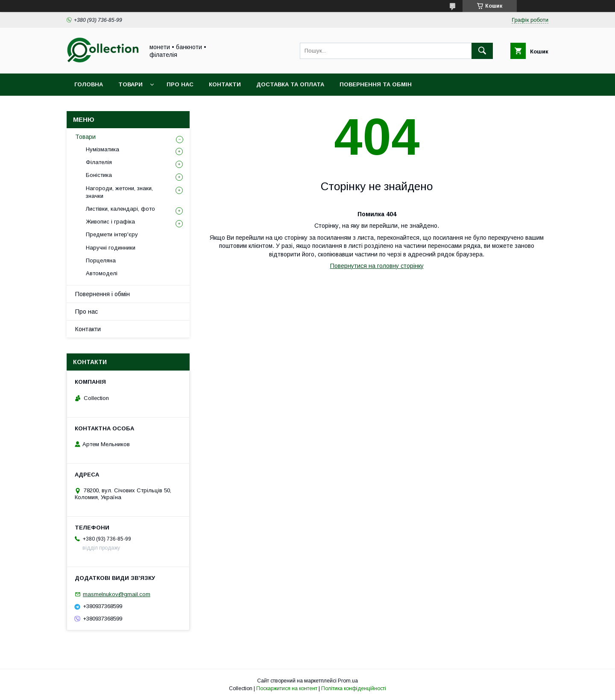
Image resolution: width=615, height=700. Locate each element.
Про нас (180, 84)
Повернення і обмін (102, 294)
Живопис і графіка (110, 222)
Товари (130, 84)
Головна (89, 84)
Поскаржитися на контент (287, 688)
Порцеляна (101, 260)
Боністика (99, 175)
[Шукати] (482, 51)
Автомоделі (102, 273)
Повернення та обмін (376, 84)
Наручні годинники (111, 248)
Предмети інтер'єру (112, 234)
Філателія (99, 162)
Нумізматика (102, 149)
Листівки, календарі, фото (120, 209)
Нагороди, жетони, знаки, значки (119, 192)
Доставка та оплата (290, 84)
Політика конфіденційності (354, 688)
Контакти (225, 84)
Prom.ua (348, 681)
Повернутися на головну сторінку (377, 266)
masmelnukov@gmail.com (117, 594)
